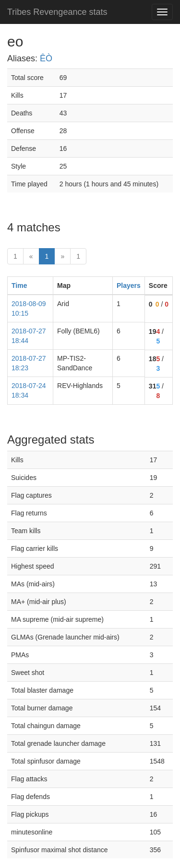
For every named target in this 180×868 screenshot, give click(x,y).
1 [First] (15, 256)
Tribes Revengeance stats (57, 12)
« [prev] (31, 256)
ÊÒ (46, 58)
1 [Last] (78, 256)
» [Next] (62, 256)
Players (129, 286)
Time (19, 286)
